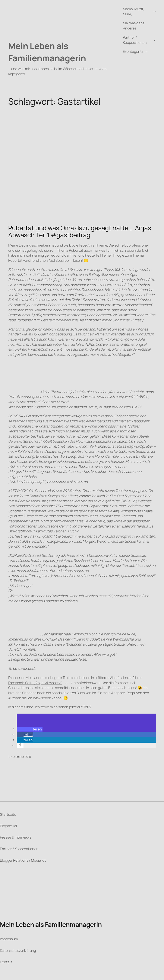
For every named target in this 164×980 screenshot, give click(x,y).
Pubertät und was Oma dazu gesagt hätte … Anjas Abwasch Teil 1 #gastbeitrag (80, 231)
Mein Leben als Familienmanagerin (47, 52)
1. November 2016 (20, 757)
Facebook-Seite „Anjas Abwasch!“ (35, 683)
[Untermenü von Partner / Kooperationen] (155, 40)
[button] (29, 729)
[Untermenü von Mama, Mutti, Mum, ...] (155, 12)
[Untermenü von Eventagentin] (146, 51)
